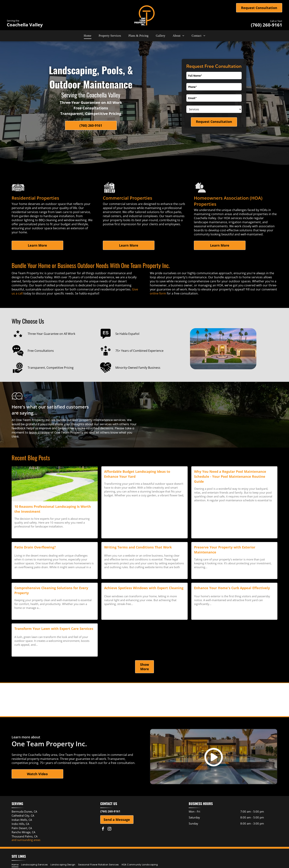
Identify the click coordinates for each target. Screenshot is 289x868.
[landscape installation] (55, 484)
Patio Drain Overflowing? (35, 547)
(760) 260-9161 (267, 25)
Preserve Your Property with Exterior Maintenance (225, 550)
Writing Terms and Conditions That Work (138, 547)
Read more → (23, 533)
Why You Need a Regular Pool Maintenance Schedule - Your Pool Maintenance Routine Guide (230, 476)
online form (158, 293)
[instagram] (109, 829)
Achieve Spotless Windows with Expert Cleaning (144, 588)
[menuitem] (88, 36)
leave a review (39, 433)
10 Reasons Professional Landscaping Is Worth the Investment (53, 509)
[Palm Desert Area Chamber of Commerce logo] (144, 700)
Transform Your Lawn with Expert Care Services (54, 629)
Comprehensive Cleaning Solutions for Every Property (51, 590)
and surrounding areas (26, 840)
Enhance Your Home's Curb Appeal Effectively (232, 588)
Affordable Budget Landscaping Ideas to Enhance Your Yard (137, 474)
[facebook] (103, 829)
